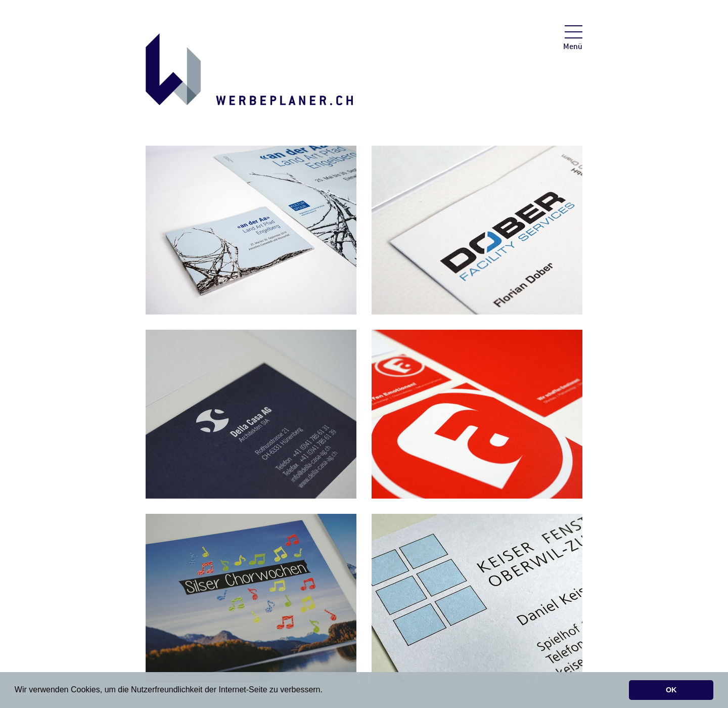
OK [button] (671, 690)
